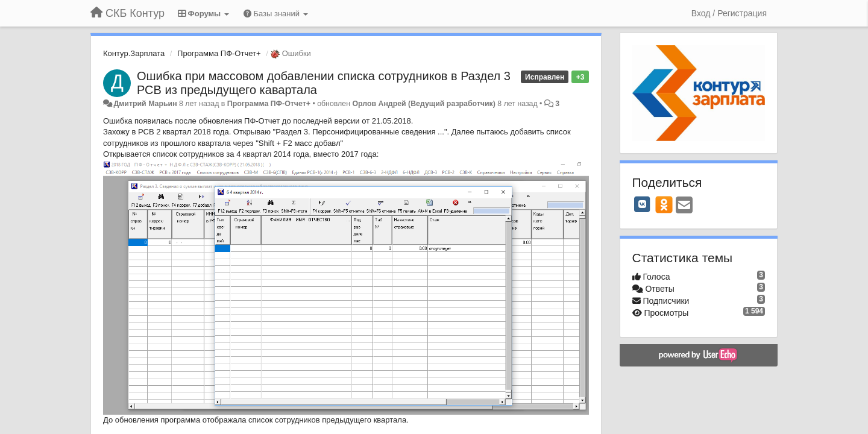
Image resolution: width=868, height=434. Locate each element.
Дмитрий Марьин (145, 104)
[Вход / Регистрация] (729, 13)
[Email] (684, 206)
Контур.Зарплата (134, 53)
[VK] (643, 204)
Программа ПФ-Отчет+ (219, 53)
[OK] (664, 204)
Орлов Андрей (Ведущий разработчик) (424, 104)
